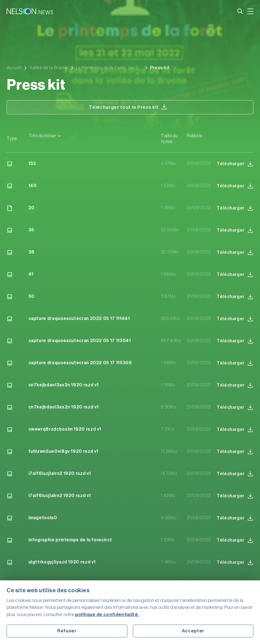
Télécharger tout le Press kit (128, 107)
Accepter (193, 631)
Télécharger (235, 164)
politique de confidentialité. (107, 615)
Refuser (67, 631)
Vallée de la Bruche (49, 68)
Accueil (14, 68)
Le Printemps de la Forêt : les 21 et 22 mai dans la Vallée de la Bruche (108, 68)
